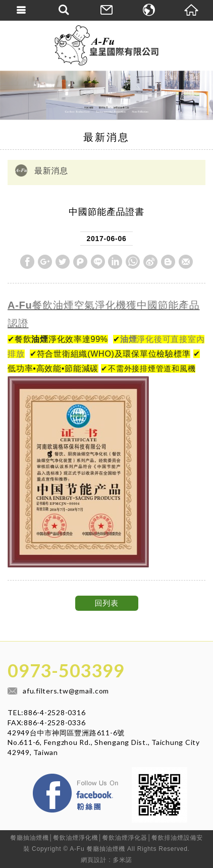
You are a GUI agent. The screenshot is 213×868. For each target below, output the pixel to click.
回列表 (106, 603)
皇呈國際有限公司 (107, 45)
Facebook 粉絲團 (125, 776)
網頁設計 (94, 860)
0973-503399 (66, 670)
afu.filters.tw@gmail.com (66, 691)
